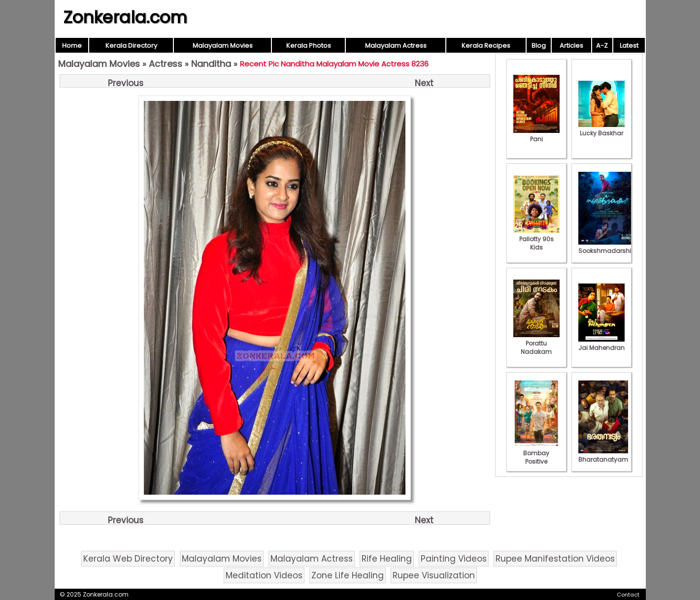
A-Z (602, 46)
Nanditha (211, 64)
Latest (629, 46)
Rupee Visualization (434, 575)
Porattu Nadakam (536, 343)
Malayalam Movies (223, 46)
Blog (539, 46)
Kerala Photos (309, 46)
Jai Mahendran (601, 344)
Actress (166, 64)
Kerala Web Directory (128, 559)
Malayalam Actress (396, 46)
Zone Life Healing (348, 575)
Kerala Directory (131, 46)
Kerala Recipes (486, 46)
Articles (571, 46)
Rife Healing (387, 559)
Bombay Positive (536, 453)
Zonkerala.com (125, 17)
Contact (628, 595)
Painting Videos (454, 559)
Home (72, 46)
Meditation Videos (264, 575)
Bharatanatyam (603, 455)
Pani (536, 135)
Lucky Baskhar (601, 129)
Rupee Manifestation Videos (555, 559)
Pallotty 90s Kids (536, 239)
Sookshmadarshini (607, 247)
